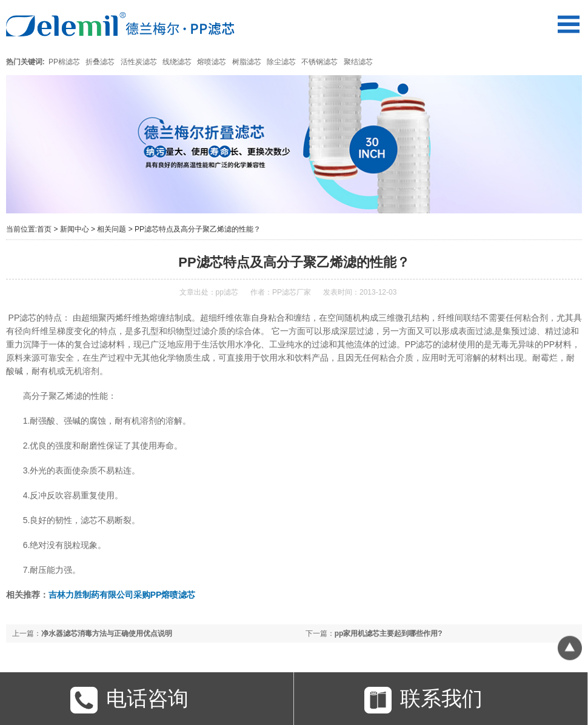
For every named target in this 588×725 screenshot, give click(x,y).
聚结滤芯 (358, 62)
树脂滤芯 (247, 62)
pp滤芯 (227, 292)
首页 (44, 229)
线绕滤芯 (177, 62)
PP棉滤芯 (64, 62)
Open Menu (568, 24)
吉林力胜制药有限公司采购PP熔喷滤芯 (122, 595)
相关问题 (112, 229)
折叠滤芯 (100, 62)
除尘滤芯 (281, 62)
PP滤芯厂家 (292, 292)
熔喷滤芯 (212, 62)
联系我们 (423, 700)
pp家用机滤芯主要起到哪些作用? (389, 633)
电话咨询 (129, 700)
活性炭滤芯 (139, 62)
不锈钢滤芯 (319, 62)
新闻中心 (75, 229)
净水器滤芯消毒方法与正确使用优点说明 (107, 633)
